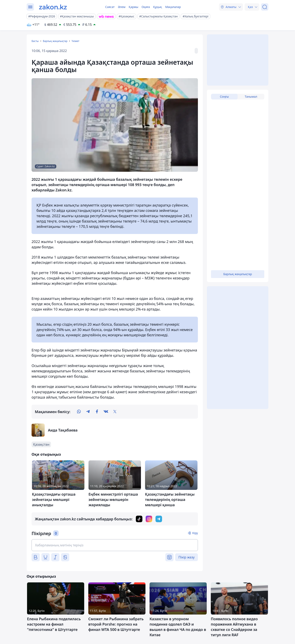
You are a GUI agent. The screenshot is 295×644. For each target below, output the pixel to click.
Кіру (195, 533)
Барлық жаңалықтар (55, 41)
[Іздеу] (265, 7)
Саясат (110, 7)
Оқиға (146, 7)
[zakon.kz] (53, 7)
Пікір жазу (187, 557)
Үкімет (75, 41)
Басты (35, 41)
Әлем (122, 7)
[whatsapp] (79, 412)
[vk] (106, 412)
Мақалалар (173, 7)
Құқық (158, 7)
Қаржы (133, 7)
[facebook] (97, 412)
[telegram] (88, 412)
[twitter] (115, 412)
